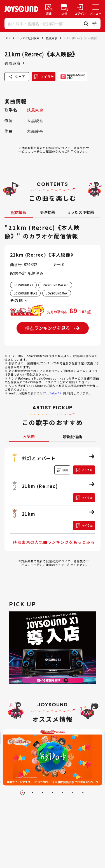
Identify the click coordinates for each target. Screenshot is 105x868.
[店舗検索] (64, 9)
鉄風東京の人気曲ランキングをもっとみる (54, 542)
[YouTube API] (53, 393)
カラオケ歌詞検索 (28, 38)
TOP (7, 38)
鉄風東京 (52, 38)
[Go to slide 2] (32, 793)
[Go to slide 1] (22, 793)
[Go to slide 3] (43, 793)
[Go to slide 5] (63, 793)
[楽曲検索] (49, 9)
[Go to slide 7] (83, 793)
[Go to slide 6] (73, 793)
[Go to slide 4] (53, 793)
